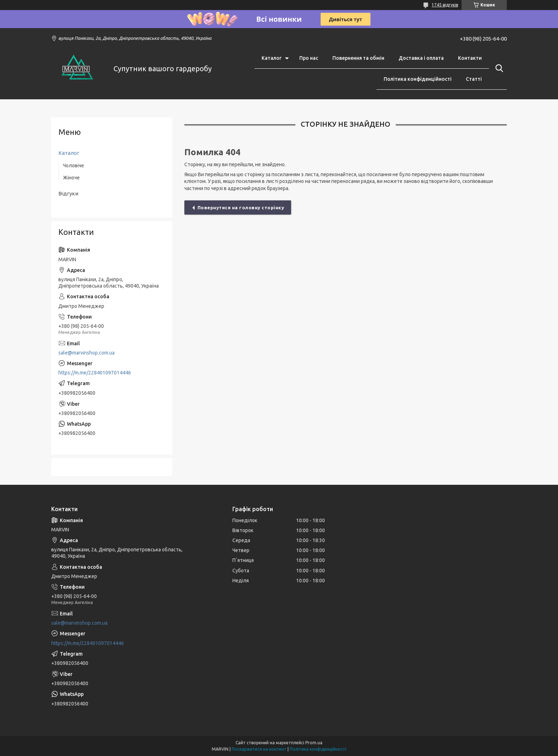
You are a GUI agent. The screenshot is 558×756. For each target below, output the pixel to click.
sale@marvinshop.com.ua (86, 353)
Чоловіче (73, 166)
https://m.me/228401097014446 (95, 373)
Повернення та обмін (358, 58)
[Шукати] (498, 68)
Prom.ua (314, 743)
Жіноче (71, 178)
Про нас (309, 58)
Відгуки (68, 193)
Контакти (470, 58)
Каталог (272, 58)
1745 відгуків (445, 5)
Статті (474, 79)
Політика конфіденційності (418, 79)
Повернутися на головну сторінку (241, 208)
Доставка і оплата (421, 58)
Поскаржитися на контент (259, 749)
